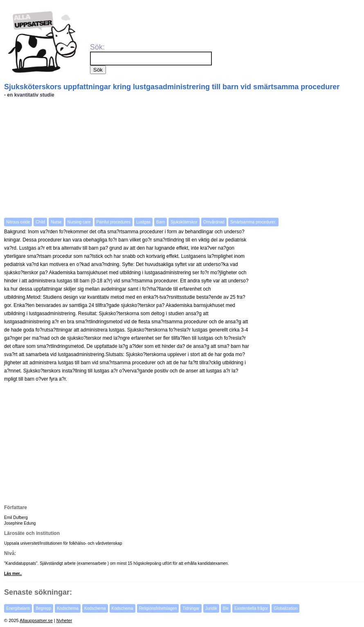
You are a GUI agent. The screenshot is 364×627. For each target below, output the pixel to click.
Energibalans (18, 608)
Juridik (211, 608)
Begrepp (43, 608)
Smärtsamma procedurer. (253, 222)
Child (40, 222)
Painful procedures (113, 222)
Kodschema (68, 608)
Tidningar (191, 608)
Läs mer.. (13, 574)
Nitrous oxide (18, 222)
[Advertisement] (183, 157)
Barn (161, 222)
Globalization (285, 608)
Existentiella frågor (251, 608)
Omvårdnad (214, 222)
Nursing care (79, 222)
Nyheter (64, 620)
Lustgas (143, 222)
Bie (226, 608)
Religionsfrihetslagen (158, 608)
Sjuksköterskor (184, 222)
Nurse (56, 222)
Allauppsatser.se (36, 620)
